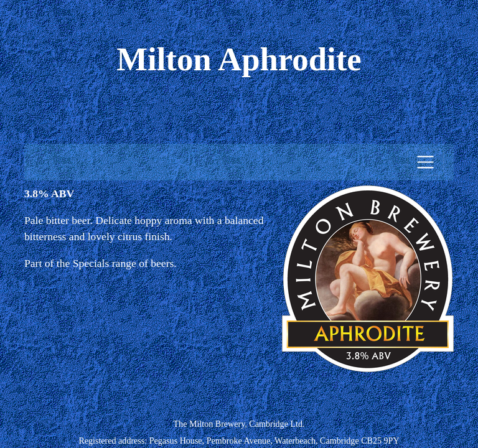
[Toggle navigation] (425, 162)
